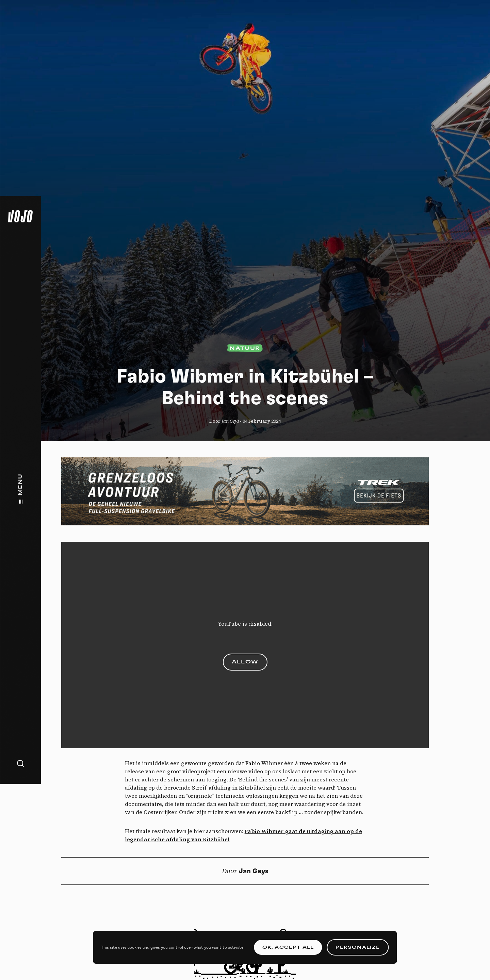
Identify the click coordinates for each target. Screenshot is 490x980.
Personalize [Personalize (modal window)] (358, 947)
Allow (245, 662)
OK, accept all (288, 947)
